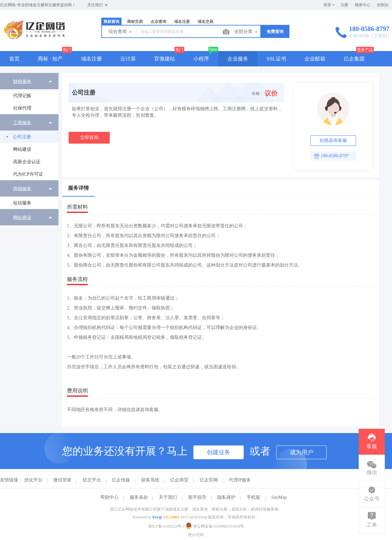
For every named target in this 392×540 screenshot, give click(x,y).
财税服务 (22, 81)
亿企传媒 (121, 480)
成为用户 (302, 452)
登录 (327, 5)
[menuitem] (29, 94)
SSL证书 (276, 59)
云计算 (128, 59)
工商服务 (22, 122)
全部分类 (246, 32)
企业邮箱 (315, 59)
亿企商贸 (179, 480)
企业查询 (158, 22)
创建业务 (219, 452)
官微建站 (165, 59)
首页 (14, 59)
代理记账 (22, 96)
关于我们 (168, 497)
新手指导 (197, 497)
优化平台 (33, 480)
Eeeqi (157, 517)
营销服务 (22, 189)
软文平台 (92, 480)
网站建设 (22, 149)
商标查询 (111, 22)
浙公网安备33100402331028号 (215, 526)
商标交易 (135, 22)
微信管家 (62, 480)
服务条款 (139, 497)
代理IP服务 (240, 480)
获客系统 (150, 480)
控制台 (383, 5)
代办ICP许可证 (28, 174)
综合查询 (121, 32)
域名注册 (182, 22)
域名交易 (205, 22)
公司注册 (22, 137)
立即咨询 (89, 138)
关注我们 (98, 5)
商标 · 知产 (50, 59)
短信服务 (22, 203)
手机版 (253, 497)
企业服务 (238, 59)
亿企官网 (209, 480)
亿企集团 (354, 59)
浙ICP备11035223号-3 (166, 526)
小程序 (201, 59)
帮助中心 (109, 497)
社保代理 (22, 108)
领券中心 (363, 5)
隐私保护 (226, 497)
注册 (344, 5)
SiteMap (279, 497)
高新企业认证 (27, 162)
